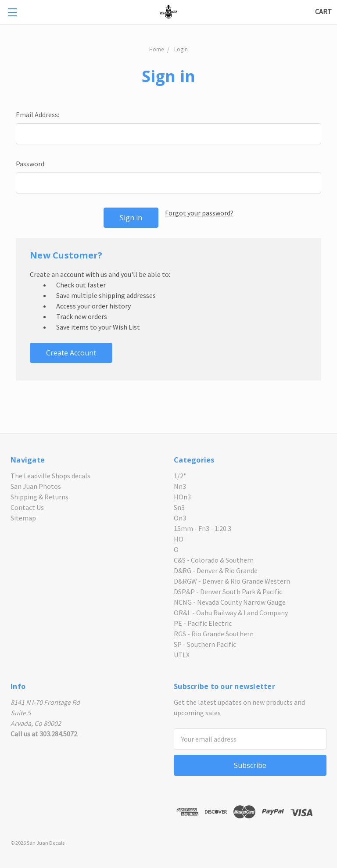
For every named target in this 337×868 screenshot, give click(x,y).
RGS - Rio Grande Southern (214, 634)
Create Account (71, 353)
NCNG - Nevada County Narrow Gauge (230, 602)
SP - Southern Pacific (205, 644)
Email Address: (38, 115)
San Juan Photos (36, 486)
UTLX (182, 655)
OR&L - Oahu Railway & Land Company (231, 613)
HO (179, 539)
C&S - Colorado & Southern (214, 560)
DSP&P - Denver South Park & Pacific (228, 592)
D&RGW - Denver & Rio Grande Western (232, 581)
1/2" (180, 476)
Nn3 (180, 486)
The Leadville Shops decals (50, 476)
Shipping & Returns (39, 497)
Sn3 (179, 507)
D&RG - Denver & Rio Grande (216, 570)
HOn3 (182, 497)
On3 (180, 518)
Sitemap (23, 518)
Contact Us (27, 507)
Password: (31, 164)
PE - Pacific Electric (203, 623)
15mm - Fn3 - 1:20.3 (203, 528)
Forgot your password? (199, 213)
